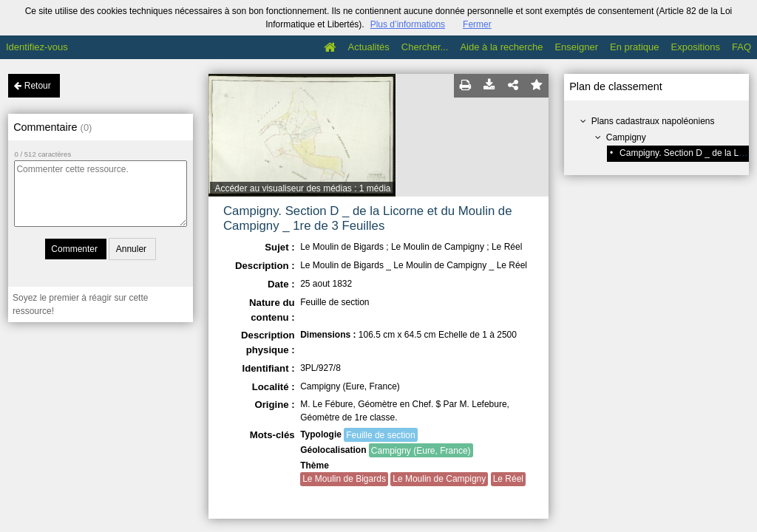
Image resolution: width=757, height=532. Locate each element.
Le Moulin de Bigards (344, 479)
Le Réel (508, 479)
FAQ (741, 47)
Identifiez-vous (37, 47)
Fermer (477, 24)
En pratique (635, 47)
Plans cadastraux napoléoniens (653, 121)
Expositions (696, 47)
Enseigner (576, 47)
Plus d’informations (408, 24)
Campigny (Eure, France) (421, 451)
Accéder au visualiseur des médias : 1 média (302, 188)
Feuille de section (380, 435)
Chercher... (425, 47)
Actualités (368, 47)
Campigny (626, 137)
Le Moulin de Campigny (439, 479)
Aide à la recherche (501, 47)
